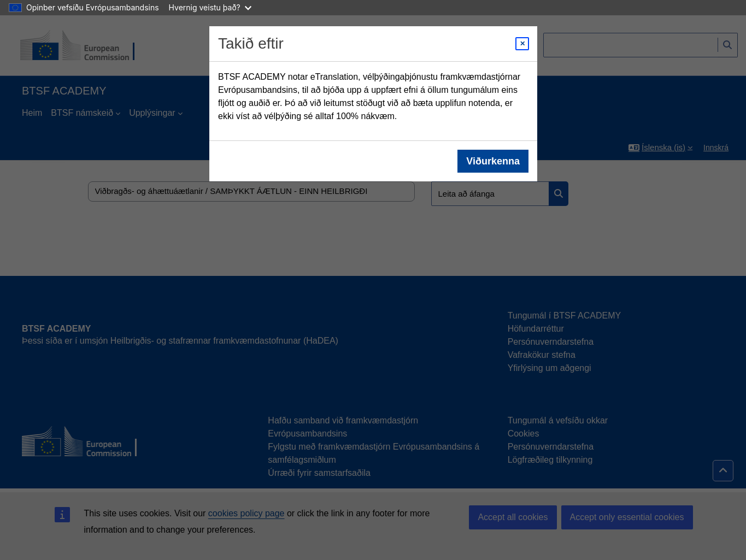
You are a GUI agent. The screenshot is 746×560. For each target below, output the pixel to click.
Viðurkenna (493, 161)
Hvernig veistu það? (210, 7)
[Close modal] (522, 44)
